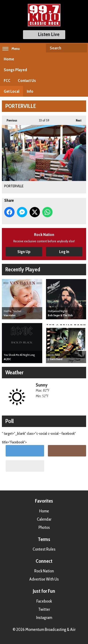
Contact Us (27, 81)
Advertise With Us (44, 579)
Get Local (11, 91)
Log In (64, 252)
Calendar (44, 519)
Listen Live (44, 34)
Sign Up (24, 252)
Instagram (44, 618)
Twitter (44, 609)
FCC (7, 81)
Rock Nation (44, 571)
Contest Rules (44, 549)
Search (82, 48)
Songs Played (15, 70)
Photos (44, 527)
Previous (10, 119)
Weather (14, 372)
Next (76, 119)
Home (9, 59)
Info (30, 91)
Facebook (44, 601)
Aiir (73, 629)
